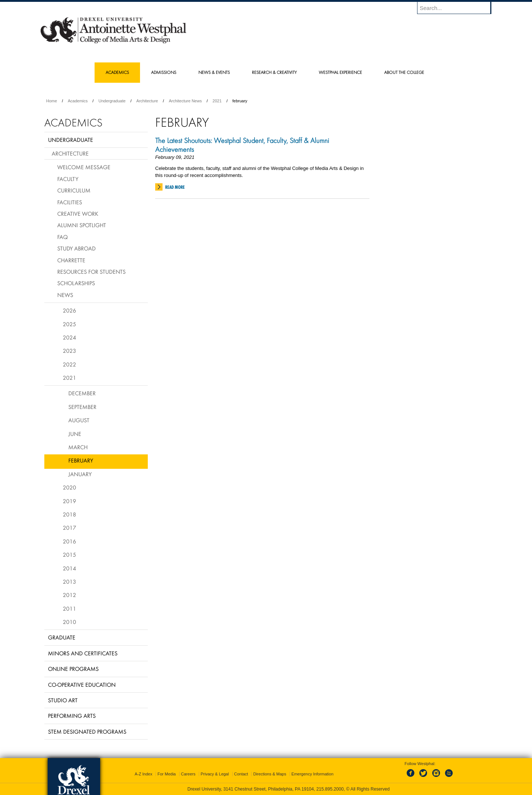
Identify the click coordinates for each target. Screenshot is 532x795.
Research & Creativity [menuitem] (274, 72)
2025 (69, 324)
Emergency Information (313, 774)
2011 (69, 608)
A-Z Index (143, 774)
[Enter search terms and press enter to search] (458, 8)
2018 (69, 514)
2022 (69, 364)
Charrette (71, 260)
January (80, 474)
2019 (69, 501)
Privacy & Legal (215, 774)
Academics (78, 101)
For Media (167, 774)
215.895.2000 (330, 789)
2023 (69, 351)
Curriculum (74, 190)
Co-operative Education (82, 685)
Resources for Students (91, 272)
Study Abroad (76, 248)
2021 (217, 101)
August (79, 420)
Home (52, 101)
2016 (69, 541)
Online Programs (73, 669)
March (78, 447)
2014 (69, 568)
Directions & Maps (270, 774)
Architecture (147, 101)
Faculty (68, 179)
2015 (69, 555)
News (65, 295)
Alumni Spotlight (82, 225)
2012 (69, 595)
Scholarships (76, 283)
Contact (241, 774)
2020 (69, 487)
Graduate (62, 637)
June (75, 434)
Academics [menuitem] (117, 72)
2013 (69, 581)
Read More (175, 187)
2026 (69, 310)
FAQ (62, 237)
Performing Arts (72, 716)
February (81, 460)
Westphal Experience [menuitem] (340, 72)
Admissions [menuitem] (164, 72)
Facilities (70, 202)
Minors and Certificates (83, 653)
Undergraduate (112, 101)
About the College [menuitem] (404, 72)
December (82, 393)
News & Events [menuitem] (214, 72)
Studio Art (63, 700)
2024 (69, 337)
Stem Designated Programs (87, 731)
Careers (188, 774)
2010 (69, 622)
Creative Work (78, 214)
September (82, 407)
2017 (69, 528)
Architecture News (185, 101)
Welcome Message (84, 167)
